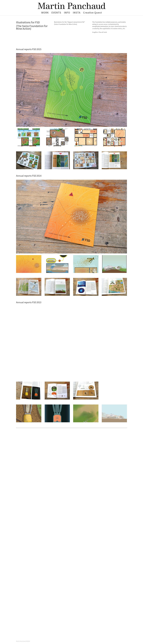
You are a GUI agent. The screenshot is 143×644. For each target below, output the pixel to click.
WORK (45, 13)
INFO (67, 13)
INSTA (77, 13)
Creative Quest (93, 13)
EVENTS (56, 13)
